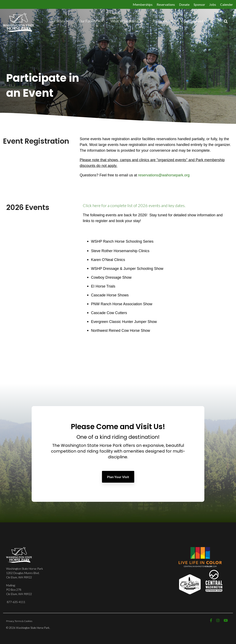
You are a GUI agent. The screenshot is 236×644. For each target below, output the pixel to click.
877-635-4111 (16, 602)
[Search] (226, 22)
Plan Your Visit (118, 477)
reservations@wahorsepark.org (164, 175)
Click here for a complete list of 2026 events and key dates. (134, 205)
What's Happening (125, 21)
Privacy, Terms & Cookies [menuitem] (19, 621)
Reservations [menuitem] (166, 4)
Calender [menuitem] (227, 4)
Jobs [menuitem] (213, 4)
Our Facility (88, 21)
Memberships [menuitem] (143, 4)
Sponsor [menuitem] (199, 4)
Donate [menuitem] (184, 4)
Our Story (58, 21)
